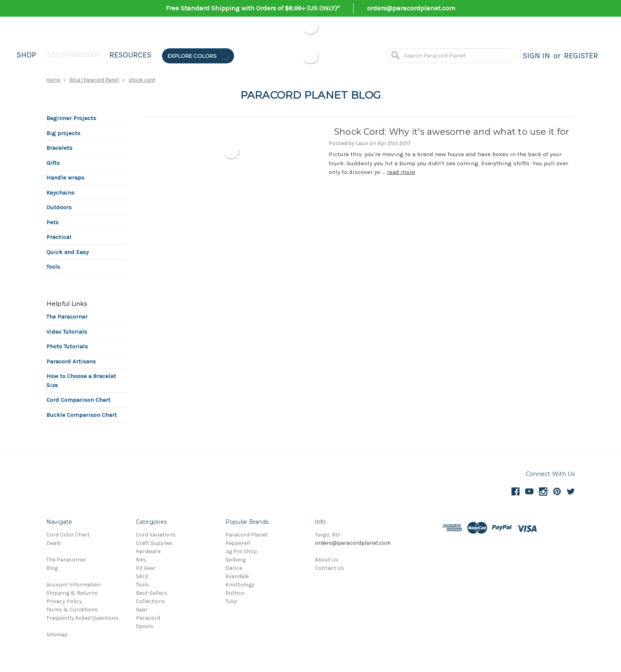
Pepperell (238, 543)
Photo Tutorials (67, 346)
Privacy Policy (64, 601)
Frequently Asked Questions (82, 618)
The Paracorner (67, 317)
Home (53, 80)
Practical (59, 237)
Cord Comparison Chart (78, 400)
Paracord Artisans (71, 361)
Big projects (63, 133)
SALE (142, 576)
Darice (234, 568)
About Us (327, 560)
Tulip (231, 601)
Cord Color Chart (68, 535)
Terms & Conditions (72, 610)
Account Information (73, 585)
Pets (52, 222)
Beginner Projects (71, 118)
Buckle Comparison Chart (82, 415)
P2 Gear (146, 568)
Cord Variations (156, 535)
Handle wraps (65, 178)
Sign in (536, 56)
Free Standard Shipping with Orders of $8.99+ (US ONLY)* (253, 8)
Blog (52, 568)
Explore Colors (199, 56)
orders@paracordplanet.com (411, 8)
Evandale (237, 576)
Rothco (235, 593)
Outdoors (59, 207)
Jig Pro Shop (241, 551)
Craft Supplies (154, 543)
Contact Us (330, 568)
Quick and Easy (68, 252)
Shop (26, 55)
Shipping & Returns (72, 593)
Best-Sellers (151, 593)
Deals (54, 543)
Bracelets (59, 148)
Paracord (148, 618)
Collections (150, 601)
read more (401, 172)
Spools (145, 626)
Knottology (240, 585)
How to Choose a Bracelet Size (81, 381)
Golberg (235, 560)
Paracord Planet (247, 535)
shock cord (142, 80)
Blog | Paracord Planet (94, 80)
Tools (53, 267)
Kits (141, 560)
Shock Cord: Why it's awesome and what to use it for (452, 132)
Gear (142, 610)
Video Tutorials (67, 332)
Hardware (148, 551)
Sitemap (57, 635)
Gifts (53, 163)
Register (581, 56)
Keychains (60, 193)
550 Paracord (73, 55)
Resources (130, 55)
